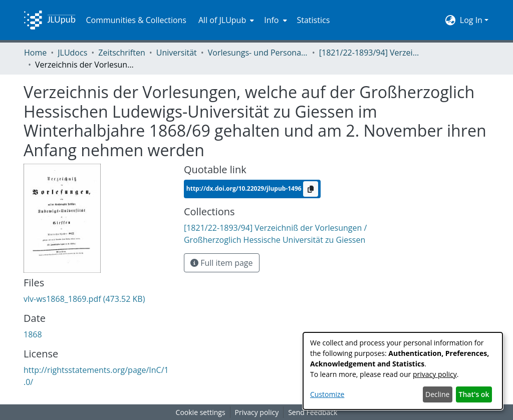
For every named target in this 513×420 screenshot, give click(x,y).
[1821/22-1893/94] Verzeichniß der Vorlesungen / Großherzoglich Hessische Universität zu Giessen (369, 53)
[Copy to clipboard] (311, 189)
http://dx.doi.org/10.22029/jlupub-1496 (245, 188)
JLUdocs (72, 53)
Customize (327, 394)
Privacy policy (257, 412)
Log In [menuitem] (471, 20)
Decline (437, 394)
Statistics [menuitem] (314, 20)
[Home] (50, 20)
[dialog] (403, 371)
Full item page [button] (222, 263)
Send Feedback (313, 412)
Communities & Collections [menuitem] (136, 20)
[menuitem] (225, 20)
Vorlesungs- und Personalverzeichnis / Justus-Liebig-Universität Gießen (258, 53)
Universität (177, 53)
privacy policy (435, 374)
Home (35, 53)
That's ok (474, 394)
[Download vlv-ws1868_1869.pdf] (84, 299)
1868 (33, 334)
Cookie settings (201, 412)
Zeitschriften (121, 53)
